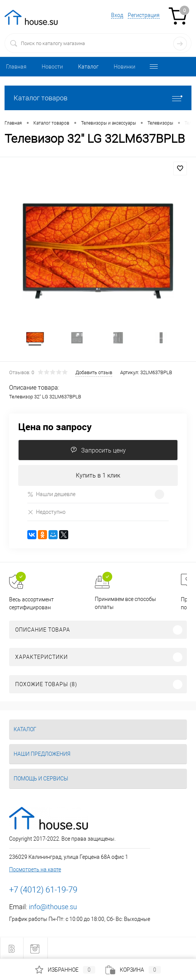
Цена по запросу (55, 427)
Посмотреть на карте (35, 869)
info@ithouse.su (53, 907)
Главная (16, 67)
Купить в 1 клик (98, 475)
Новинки (125, 67)
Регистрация (144, 15)
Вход (117, 15)
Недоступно (46, 512)
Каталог (88, 67)
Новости (52, 67)
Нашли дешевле (51, 494)
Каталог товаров (98, 98)
